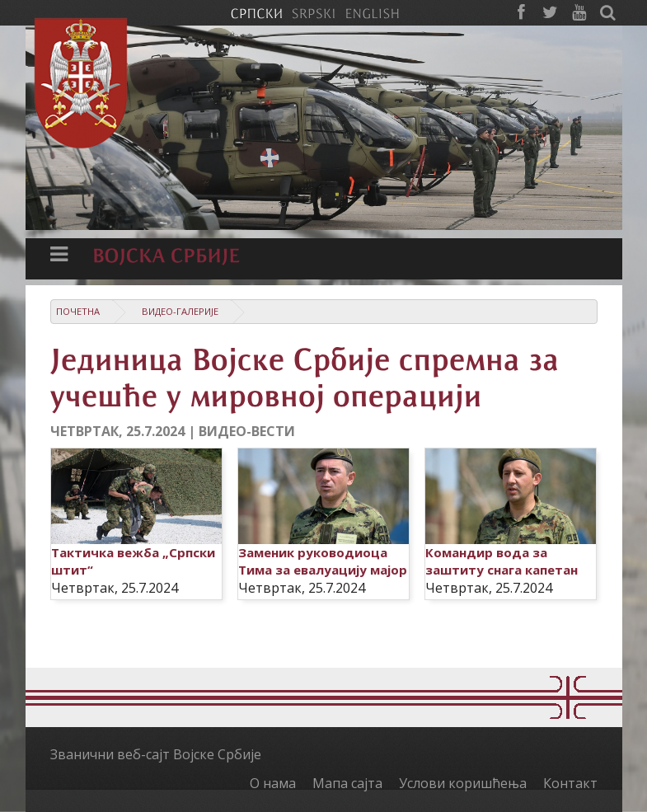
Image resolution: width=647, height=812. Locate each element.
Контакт (570, 783)
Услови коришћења (463, 783)
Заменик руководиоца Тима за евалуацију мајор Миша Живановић (323, 570)
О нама (273, 783)
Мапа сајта (347, 783)
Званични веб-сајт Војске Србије (156, 754)
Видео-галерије (180, 311)
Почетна (78, 311)
